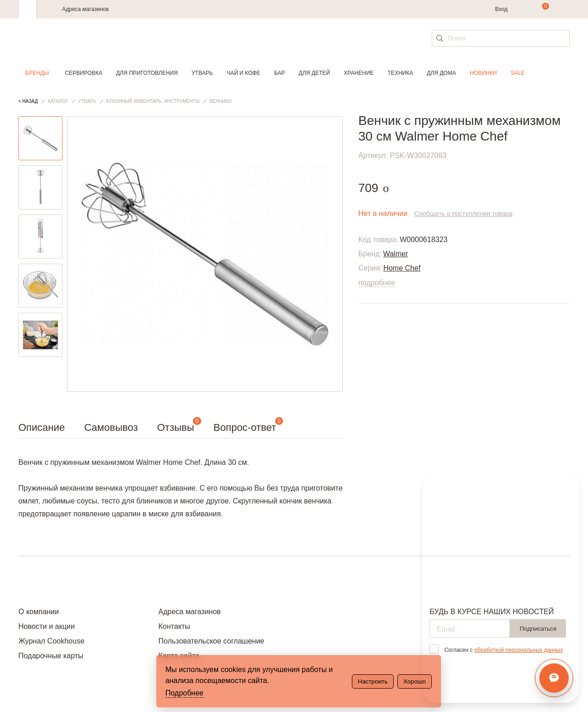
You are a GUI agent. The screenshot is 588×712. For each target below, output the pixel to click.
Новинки (483, 73)
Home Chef (402, 268)
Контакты (174, 626)
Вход (501, 9)
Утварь (202, 73)
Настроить (373, 681)
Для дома (441, 73)
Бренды (37, 73)
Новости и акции (47, 626)
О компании (39, 612)
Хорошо (415, 681)
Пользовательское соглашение (211, 641)
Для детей (314, 73)
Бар (280, 73)
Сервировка (83, 73)
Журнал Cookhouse (51, 641)
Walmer (396, 254)
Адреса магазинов (85, 9)
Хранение (359, 73)
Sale (518, 73)
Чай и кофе (243, 73)
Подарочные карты (51, 656)
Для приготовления (147, 73)
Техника (401, 73)
